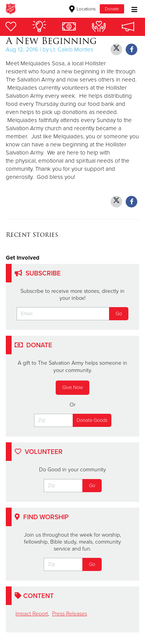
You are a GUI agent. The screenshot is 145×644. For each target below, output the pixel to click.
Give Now (72, 387)
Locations (83, 9)
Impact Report (32, 614)
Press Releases (70, 614)
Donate (112, 9)
